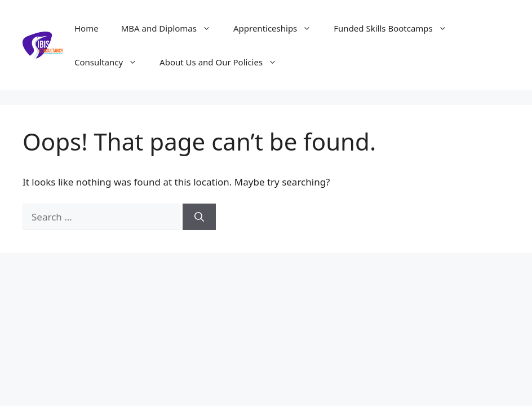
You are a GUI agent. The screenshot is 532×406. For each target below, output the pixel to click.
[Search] (199, 217)
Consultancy (111, 62)
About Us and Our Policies (224, 62)
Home (87, 28)
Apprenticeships (278, 28)
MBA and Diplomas (172, 28)
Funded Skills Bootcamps (396, 28)
